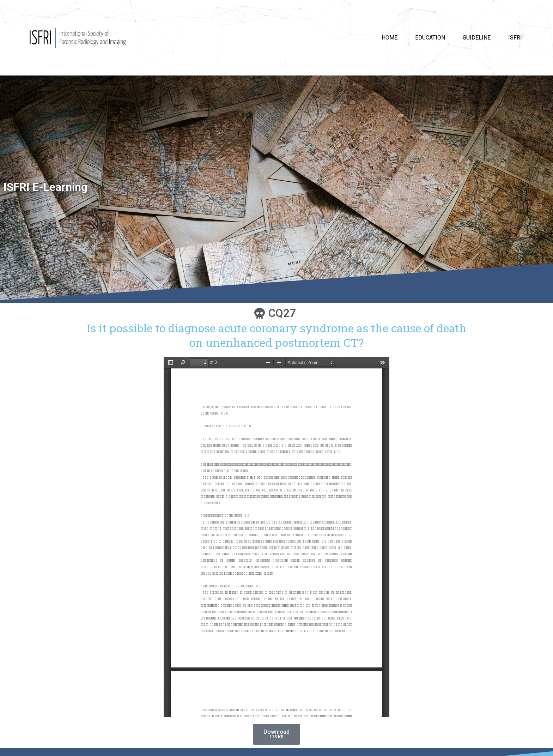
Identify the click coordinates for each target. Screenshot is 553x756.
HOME (390, 38)
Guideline (477, 38)
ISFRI (515, 38)
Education (430, 38)
